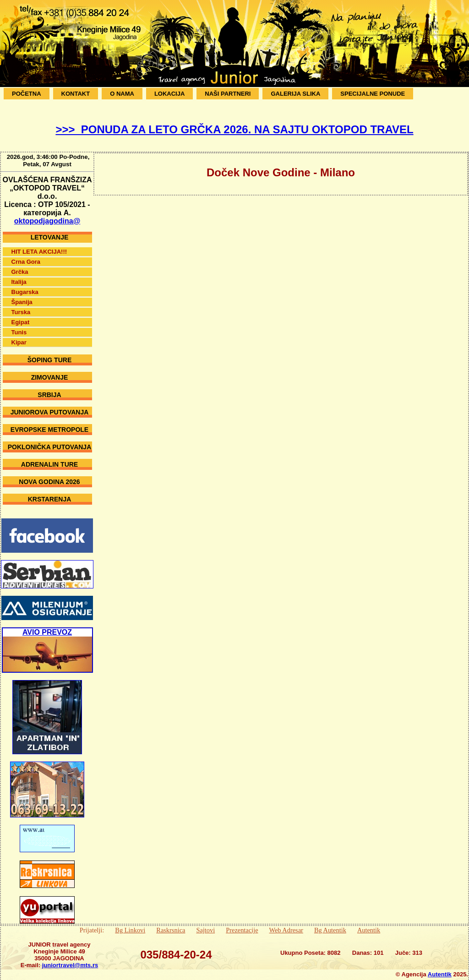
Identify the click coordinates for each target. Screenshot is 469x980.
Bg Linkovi (130, 923)
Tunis (19, 325)
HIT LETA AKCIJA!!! (39, 245)
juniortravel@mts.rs (70, 958)
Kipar (19, 335)
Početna (27, 94)
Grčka (20, 265)
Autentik (369, 923)
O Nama (122, 94)
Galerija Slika (295, 94)
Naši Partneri (228, 94)
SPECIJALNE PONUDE (373, 94)
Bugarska (25, 285)
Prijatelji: (92, 923)
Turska (21, 305)
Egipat (21, 315)
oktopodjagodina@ (47, 214)
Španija (22, 295)
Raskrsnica (171, 923)
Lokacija (169, 94)
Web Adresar (286, 923)
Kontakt (76, 94)
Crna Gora (26, 255)
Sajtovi (205, 923)
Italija (19, 275)
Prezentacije (242, 923)
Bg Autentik (330, 923)
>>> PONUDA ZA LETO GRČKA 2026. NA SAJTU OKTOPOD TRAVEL (234, 129)
